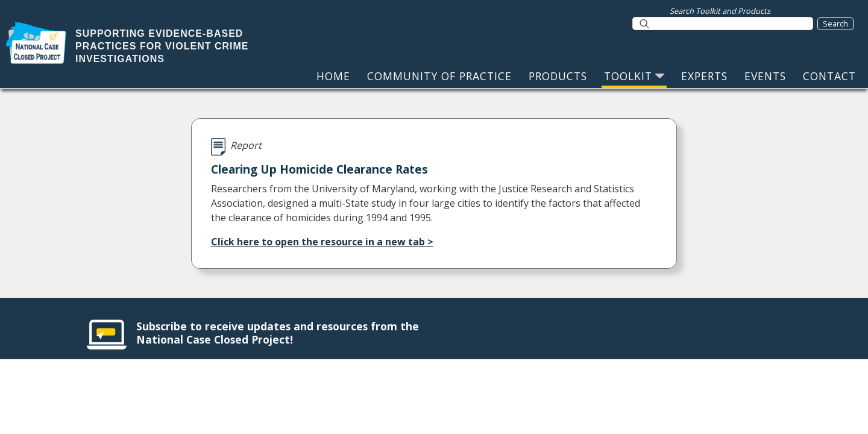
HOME (333, 76)
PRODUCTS (558, 76)
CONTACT (829, 76)
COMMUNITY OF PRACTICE (439, 76)
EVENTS (765, 76)
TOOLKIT (634, 76)
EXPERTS (704, 76)
